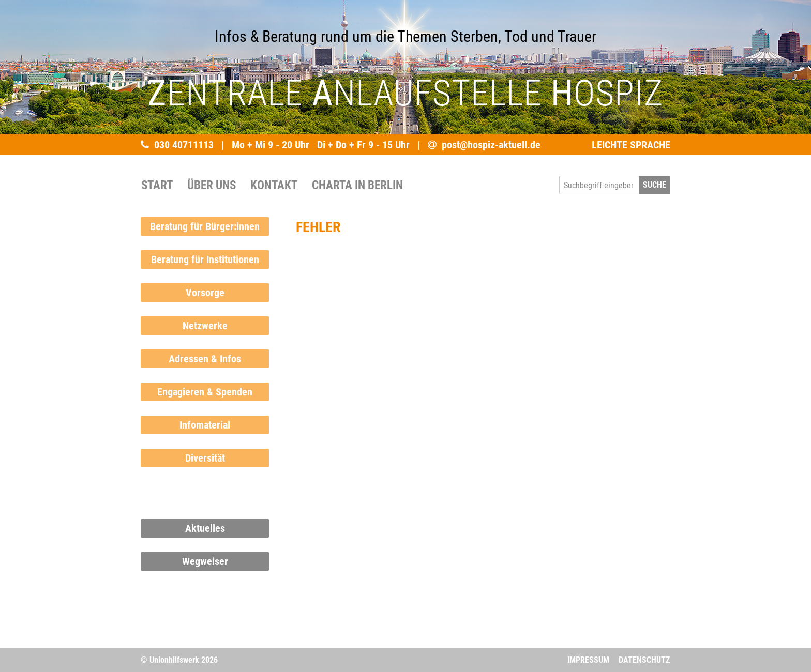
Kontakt (274, 185)
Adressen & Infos (205, 359)
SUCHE (655, 185)
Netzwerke (205, 326)
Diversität (205, 458)
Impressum (588, 660)
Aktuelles (205, 528)
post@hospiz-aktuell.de (491, 145)
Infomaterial (205, 425)
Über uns (212, 185)
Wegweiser (205, 561)
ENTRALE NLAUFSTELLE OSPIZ (405, 93)
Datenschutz (644, 660)
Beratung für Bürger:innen (205, 226)
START (157, 185)
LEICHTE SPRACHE (631, 145)
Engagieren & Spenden (205, 392)
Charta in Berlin (357, 185)
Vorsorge (205, 293)
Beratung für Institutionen (205, 259)
